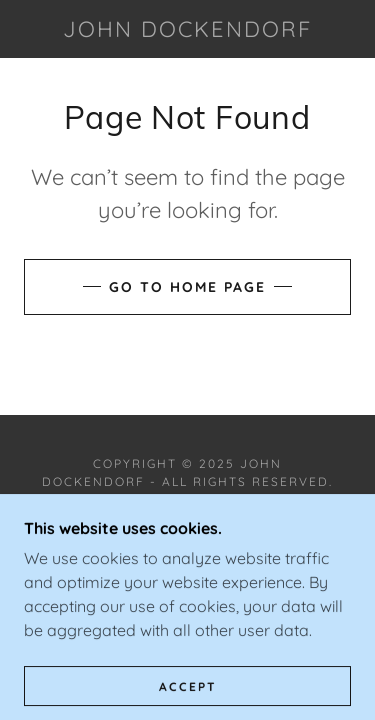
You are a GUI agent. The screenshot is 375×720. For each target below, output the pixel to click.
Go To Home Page (187, 287)
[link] (188, 29)
